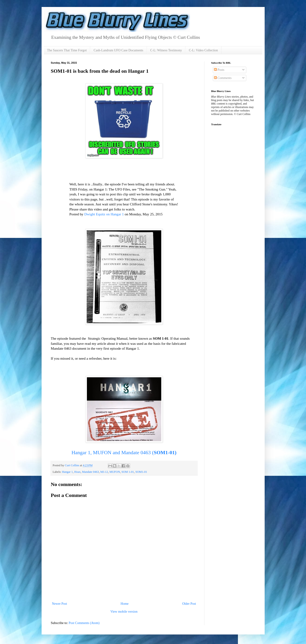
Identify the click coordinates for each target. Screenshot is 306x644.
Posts (219, 70)
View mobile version (124, 612)
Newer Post (60, 604)
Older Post (189, 604)
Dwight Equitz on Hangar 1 (104, 214)
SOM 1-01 (128, 472)
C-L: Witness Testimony (166, 50)
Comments (223, 78)
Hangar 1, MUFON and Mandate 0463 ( (124, 452)
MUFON (115, 472)
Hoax (77, 472)
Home (125, 604)
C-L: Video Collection (203, 50)
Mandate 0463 (90, 472)
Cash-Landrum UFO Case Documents (118, 50)
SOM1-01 (141, 472)
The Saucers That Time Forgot (67, 50)
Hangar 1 (67, 472)
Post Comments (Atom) (84, 623)
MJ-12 (104, 472)
